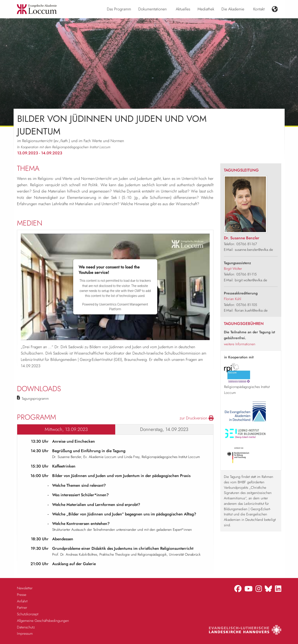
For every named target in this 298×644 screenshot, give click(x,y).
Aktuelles (183, 9)
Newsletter (25, 588)
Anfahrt (22, 601)
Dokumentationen (153, 9)
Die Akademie (233, 9)
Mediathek (206, 9)
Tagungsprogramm (35, 398)
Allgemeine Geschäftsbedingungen (43, 621)
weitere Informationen (240, 344)
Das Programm (119, 9)
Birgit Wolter (233, 269)
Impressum (25, 633)
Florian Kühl (232, 299)
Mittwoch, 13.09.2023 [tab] (66, 429)
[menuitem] (119, 9)
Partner (22, 608)
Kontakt (259, 9)
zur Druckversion (197, 418)
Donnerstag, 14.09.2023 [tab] (164, 429)
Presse (22, 595)
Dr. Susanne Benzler (242, 238)
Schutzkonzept (28, 614)
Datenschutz (26, 627)
